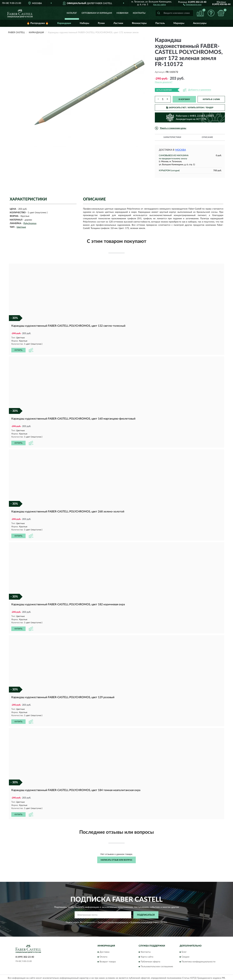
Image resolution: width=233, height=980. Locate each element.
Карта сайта (147, 956)
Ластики (118, 23)
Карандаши (64, 23)
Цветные (21, 227)
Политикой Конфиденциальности (113, 921)
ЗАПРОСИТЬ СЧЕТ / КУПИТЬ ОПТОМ (190, 108)
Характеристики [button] (172, 137)
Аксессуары (200, 23)
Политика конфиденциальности (198, 961)
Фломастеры (139, 23)
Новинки (122, 13)
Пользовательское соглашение (157, 965)
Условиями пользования (141, 921)
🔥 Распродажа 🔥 (38, 23)
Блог (184, 951)
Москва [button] (181, 150)
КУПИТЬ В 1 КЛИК (211, 99)
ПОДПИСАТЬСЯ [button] (146, 914)
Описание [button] (207, 137)
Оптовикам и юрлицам (97, 13)
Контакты (139, 13)
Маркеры (179, 23)
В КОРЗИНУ (184, 99)
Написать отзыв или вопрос (116, 859)
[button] (192, 4)
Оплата (103, 956)
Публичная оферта (150, 961)
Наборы (84, 23)
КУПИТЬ (18, 350)
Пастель (160, 23)
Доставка (104, 951)
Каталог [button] (72, 13)
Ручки (101, 23)
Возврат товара (108, 961)
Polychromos (30, 223)
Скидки (185, 956)
